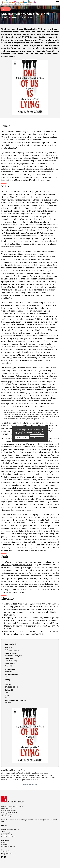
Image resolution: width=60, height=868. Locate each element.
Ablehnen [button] (37, 438)
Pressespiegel (6, 833)
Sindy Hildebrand (10, 17)
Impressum (5, 844)
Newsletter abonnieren (8, 837)
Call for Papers (6, 852)
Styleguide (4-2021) (7, 854)
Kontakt (4, 842)
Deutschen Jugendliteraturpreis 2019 (17, 565)
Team (3, 831)
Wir (2, 827)
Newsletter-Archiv (7, 835)
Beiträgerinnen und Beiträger (10, 829)
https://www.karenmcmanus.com (19, 634)
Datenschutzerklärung (37, 434)
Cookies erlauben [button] (22, 438)
